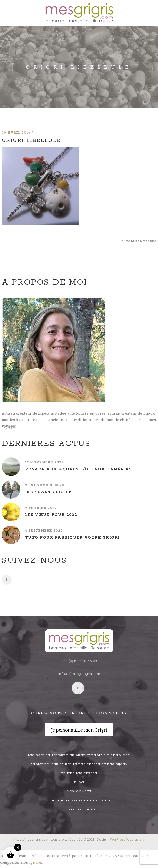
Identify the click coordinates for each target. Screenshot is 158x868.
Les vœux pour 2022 (51, 515)
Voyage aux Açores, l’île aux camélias (78, 469)
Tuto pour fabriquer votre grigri (72, 538)
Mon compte (79, 791)
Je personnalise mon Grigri (79, 730)
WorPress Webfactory (127, 839)
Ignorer (36, 862)
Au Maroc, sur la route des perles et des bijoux (79, 764)
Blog (79, 782)
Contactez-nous (79, 809)
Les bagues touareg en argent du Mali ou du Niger (79, 755)
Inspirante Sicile (48, 492)
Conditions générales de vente (79, 800)
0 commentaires (139, 241)
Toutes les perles (79, 773)
